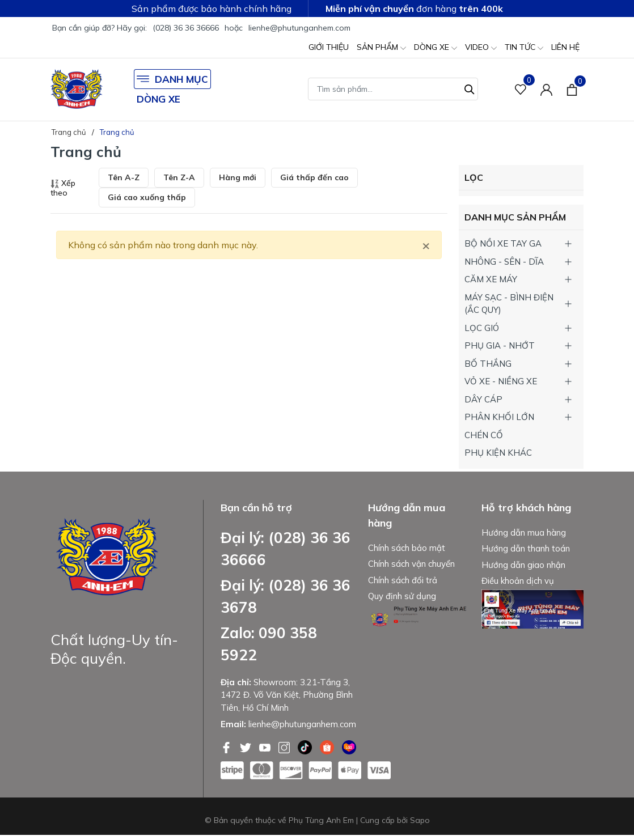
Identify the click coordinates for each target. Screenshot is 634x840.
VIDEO (481, 48)
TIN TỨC (524, 48)
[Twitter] (247, 746)
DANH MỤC (172, 79)
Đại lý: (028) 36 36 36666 (286, 549)
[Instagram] (285, 746)
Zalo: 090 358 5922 (269, 644)
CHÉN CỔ (484, 435)
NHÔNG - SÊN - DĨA (504, 262)
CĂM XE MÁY (491, 279)
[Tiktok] (306, 746)
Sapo (420, 820)
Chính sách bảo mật (407, 548)
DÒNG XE (436, 48)
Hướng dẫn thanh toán (526, 548)
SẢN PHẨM (381, 48)
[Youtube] (266, 746)
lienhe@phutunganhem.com (299, 28)
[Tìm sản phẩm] (393, 89)
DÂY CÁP (483, 399)
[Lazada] (349, 746)
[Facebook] (227, 746)
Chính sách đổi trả (403, 580)
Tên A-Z (124, 177)
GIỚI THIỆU (329, 47)
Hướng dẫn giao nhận (523, 565)
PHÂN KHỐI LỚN (499, 417)
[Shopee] (328, 746)
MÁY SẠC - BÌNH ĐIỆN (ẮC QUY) (509, 304)
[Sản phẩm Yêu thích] (521, 89)
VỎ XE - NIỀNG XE (501, 381)
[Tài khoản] (546, 89)
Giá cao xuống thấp (147, 197)
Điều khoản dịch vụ (518, 581)
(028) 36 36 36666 (186, 28)
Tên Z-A (179, 177)
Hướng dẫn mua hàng (524, 533)
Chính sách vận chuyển (411, 564)
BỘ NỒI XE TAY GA (503, 243)
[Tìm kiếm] (470, 88)
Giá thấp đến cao (314, 177)
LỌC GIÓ (482, 328)
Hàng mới (238, 177)
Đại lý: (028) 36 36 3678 (286, 596)
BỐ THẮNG (488, 364)
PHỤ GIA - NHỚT (500, 345)
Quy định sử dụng (402, 596)
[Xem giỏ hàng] (572, 89)
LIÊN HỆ (565, 47)
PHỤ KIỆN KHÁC (498, 453)
